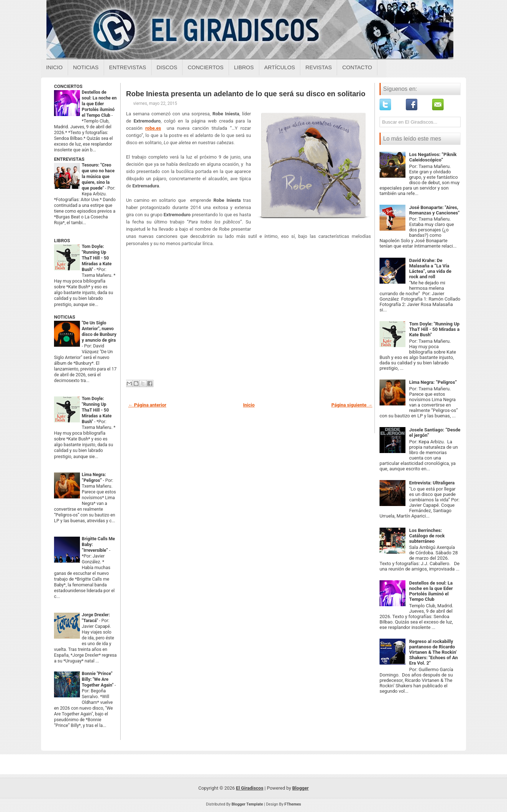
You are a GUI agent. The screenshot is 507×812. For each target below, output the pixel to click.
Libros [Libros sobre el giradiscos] (244, 67)
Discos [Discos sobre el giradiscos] (167, 67)
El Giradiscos (250, 788)
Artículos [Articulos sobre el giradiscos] (280, 67)
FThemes (293, 804)
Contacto (357, 67)
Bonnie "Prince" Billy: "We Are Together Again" (98, 679)
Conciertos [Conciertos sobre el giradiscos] (205, 67)
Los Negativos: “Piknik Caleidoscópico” (433, 157)
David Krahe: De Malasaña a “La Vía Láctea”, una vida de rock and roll (430, 269)
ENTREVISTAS (69, 159)
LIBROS (62, 241)
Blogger (301, 788)
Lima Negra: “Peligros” (433, 382)
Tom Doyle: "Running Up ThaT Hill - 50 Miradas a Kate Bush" (97, 258)
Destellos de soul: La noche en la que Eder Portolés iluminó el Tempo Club (99, 104)
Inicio (54, 67)
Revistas (318, 67)
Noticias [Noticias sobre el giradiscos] (86, 67)
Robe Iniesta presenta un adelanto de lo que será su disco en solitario (246, 94)
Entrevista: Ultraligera (432, 483)
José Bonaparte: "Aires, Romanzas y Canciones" (434, 210)
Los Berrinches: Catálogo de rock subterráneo (427, 536)
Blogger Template (247, 804)
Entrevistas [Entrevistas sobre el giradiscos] (128, 67)
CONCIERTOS (68, 86)
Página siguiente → (352, 405)
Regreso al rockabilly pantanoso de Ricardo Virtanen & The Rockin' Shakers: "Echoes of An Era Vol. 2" (433, 652)
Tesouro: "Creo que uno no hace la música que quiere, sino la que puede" (98, 177)
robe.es (153, 128)
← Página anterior (147, 405)
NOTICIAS (65, 317)
